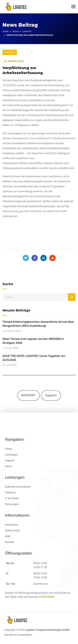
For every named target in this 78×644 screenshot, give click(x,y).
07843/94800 (47, 597)
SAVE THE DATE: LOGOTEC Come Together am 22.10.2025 (34, 358)
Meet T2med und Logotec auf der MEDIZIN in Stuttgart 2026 (33, 341)
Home (6, 31)
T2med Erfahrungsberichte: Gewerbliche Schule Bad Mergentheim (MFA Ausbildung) (38, 324)
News (15, 31)
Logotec (27, 31)
